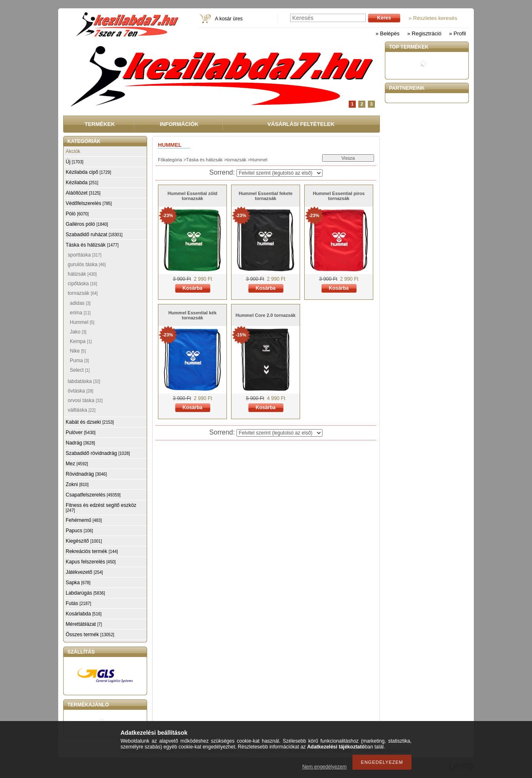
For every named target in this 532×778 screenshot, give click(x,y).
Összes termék (90, 635)
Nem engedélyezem (324, 767)
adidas (80, 303)
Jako (78, 332)
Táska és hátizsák (204, 160)
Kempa (81, 341)
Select (80, 370)
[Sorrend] (280, 173)
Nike (78, 351)
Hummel (82, 322)
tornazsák (236, 160)
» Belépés (387, 33)
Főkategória (170, 160)
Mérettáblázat (84, 624)
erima (80, 313)
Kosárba (192, 288)
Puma (79, 361)
